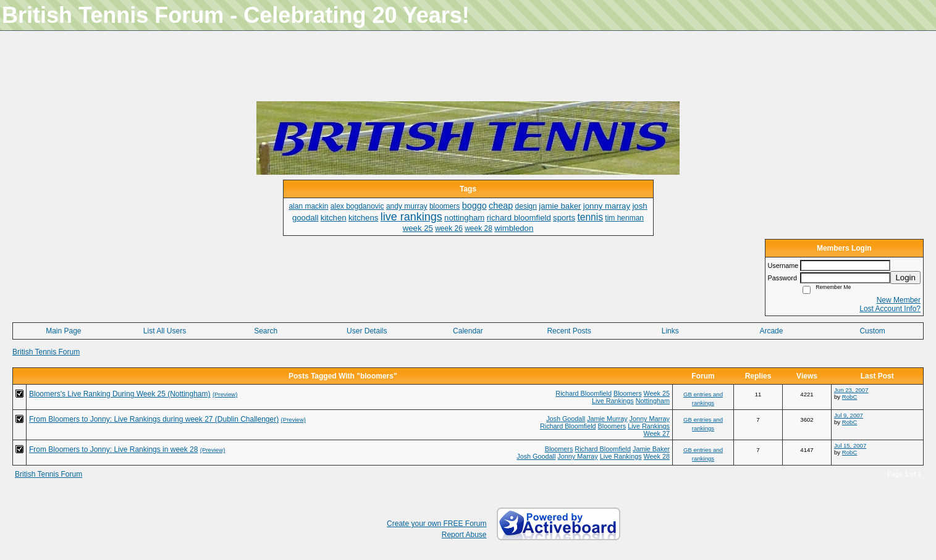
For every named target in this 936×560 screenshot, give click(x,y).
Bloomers (628, 393)
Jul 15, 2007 (850, 445)
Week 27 (657, 433)
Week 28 (657, 456)
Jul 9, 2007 (849, 415)
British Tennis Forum (46, 352)
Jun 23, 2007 (851, 390)
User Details (367, 331)
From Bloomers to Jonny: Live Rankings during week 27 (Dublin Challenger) (154, 419)
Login (905, 278)
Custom (872, 331)
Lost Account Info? (890, 309)
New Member (899, 300)
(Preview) (225, 394)
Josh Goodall (566, 419)
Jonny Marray (650, 419)
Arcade (771, 331)
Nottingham (653, 401)
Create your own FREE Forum (436, 524)
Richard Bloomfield (584, 393)
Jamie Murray (607, 419)
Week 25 (657, 393)
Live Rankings (613, 401)
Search (266, 331)
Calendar (468, 331)
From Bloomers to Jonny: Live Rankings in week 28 (113, 449)
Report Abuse (464, 535)
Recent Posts (569, 331)
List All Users (165, 331)
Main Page (63, 331)
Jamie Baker (651, 449)
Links (670, 331)
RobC (850, 397)
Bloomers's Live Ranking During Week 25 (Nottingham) (120, 394)
